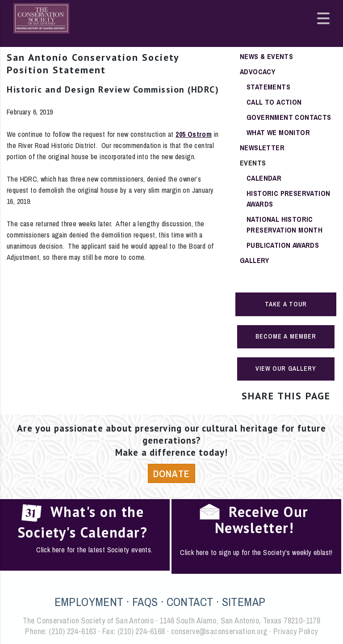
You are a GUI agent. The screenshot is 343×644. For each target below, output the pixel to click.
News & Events (266, 56)
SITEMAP (244, 602)
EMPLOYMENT (89, 602)
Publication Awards (283, 245)
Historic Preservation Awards (288, 199)
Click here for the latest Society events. (94, 550)
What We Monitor (278, 132)
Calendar (264, 178)
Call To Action (274, 102)
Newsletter (262, 148)
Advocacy (257, 72)
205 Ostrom (194, 134)
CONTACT (190, 602)
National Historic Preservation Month (284, 225)
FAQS (145, 602)
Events (253, 163)
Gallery (255, 260)
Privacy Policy (296, 631)
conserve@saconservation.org (219, 631)
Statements (268, 87)
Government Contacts (289, 117)
